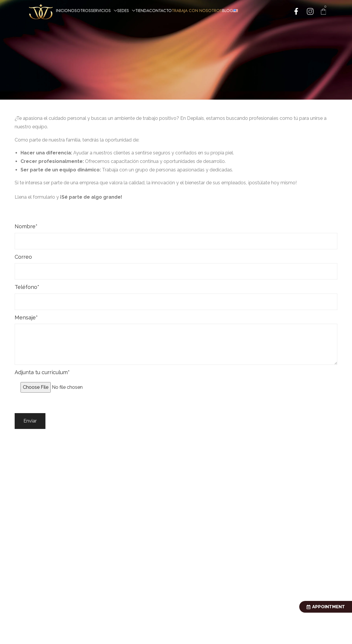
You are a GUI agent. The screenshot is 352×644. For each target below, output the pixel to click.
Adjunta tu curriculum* (176, 383)
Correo (176, 267)
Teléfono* (176, 297)
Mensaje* (176, 340)
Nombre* (176, 236)
